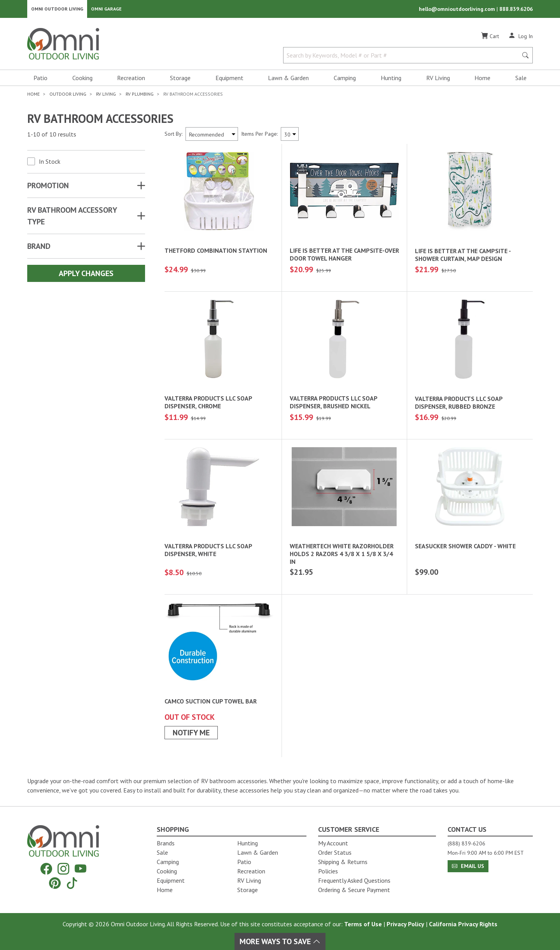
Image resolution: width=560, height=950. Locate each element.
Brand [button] (39, 248)
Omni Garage (106, 10)
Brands (166, 843)
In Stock (50, 164)
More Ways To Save (280, 941)
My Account (333, 843)
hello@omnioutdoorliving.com (458, 10)
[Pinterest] (55, 883)
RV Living (438, 80)
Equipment (229, 80)
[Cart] (490, 38)
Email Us (468, 866)
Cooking (82, 80)
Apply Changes (86, 276)
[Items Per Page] (290, 136)
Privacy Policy (405, 924)
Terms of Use (363, 924)
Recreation (131, 80)
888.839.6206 (516, 10)
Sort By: (173, 136)
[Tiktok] (72, 883)
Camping (345, 80)
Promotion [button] (48, 188)
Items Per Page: (259, 136)
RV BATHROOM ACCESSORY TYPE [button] (72, 218)
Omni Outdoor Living (57, 10)
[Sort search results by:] (212, 136)
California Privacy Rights (463, 924)
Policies (328, 871)
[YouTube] (80, 869)
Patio (40, 80)
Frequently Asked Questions (354, 880)
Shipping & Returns (343, 862)
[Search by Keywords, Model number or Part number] (403, 58)
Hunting (391, 80)
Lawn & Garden (288, 80)
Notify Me (191, 735)
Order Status (335, 852)
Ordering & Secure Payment (354, 890)
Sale (521, 80)
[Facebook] (46, 869)
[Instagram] (63, 869)
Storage (180, 80)
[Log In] (521, 38)
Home (482, 80)
